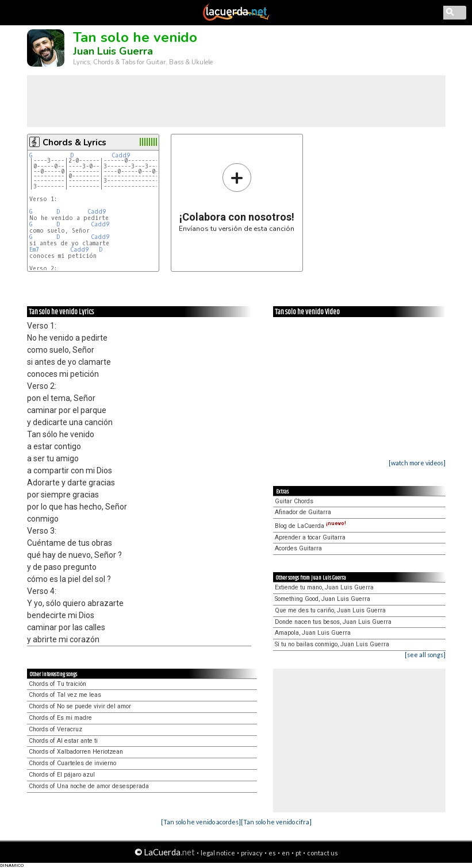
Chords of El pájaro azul (62, 775)
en (286, 853)
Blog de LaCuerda (310, 526)
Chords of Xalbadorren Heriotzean (76, 752)
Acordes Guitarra (298, 548)
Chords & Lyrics (74, 142)
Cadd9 (121, 155)
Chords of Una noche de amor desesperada (89, 786)
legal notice (218, 853)
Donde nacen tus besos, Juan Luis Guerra (333, 622)
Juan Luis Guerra (113, 51)
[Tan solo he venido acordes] (201, 822)
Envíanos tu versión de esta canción (237, 197)
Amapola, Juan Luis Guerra (313, 633)
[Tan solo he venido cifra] (276, 822)
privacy (252, 853)
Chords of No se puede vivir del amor (80, 706)
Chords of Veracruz (55, 729)
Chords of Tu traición (57, 684)
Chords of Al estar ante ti (63, 741)
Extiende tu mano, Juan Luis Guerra (324, 587)
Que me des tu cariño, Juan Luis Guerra (330, 610)
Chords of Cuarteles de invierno (72, 763)
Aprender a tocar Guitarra (310, 537)
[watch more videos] (417, 463)
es (272, 853)
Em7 (34, 250)
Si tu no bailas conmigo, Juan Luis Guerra (332, 644)
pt (298, 853)
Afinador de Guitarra (303, 512)
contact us (323, 853)
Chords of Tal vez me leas (65, 695)
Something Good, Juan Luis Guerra (323, 599)
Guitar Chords (294, 501)
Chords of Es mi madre (60, 718)
